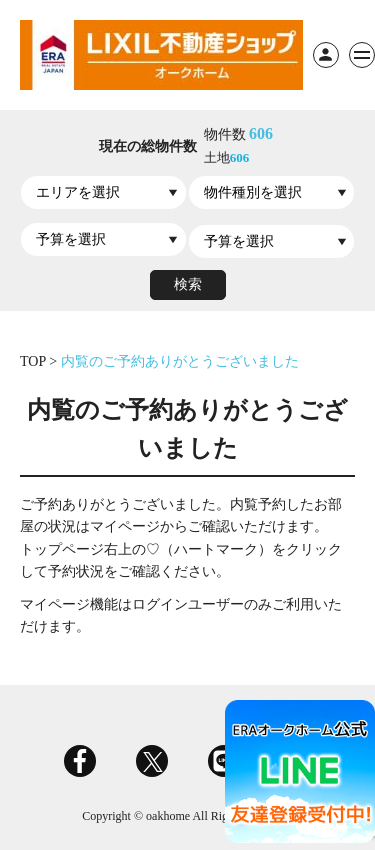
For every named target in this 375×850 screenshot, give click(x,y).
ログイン (326, 55)
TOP (34, 361)
